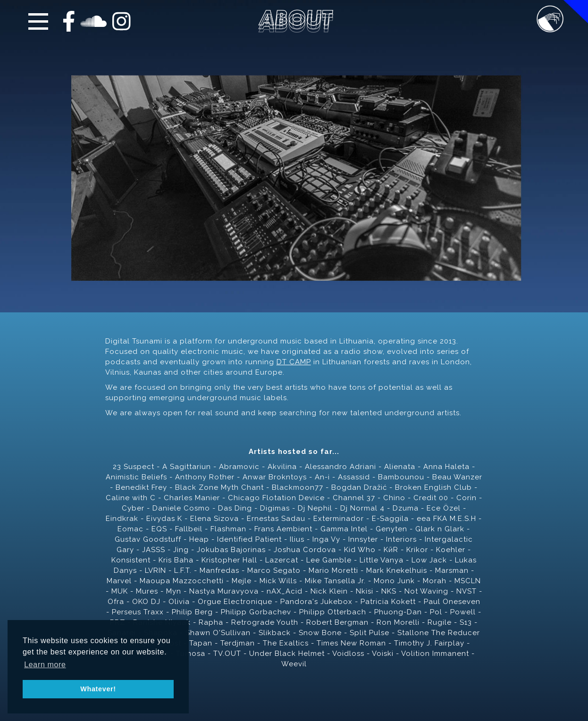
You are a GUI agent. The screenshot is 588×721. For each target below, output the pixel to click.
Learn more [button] (45, 665)
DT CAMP (294, 362)
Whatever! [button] (98, 689)
